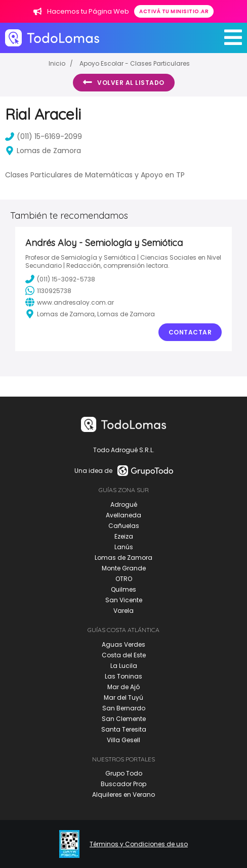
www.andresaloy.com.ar (70, 302)
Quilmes (124, 589)
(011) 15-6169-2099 (44, 136)
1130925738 (48, 291)
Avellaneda (124, 515)
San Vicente (124, 600)
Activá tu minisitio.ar (174, 11)
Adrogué (124, 504)
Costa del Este (124, 655)
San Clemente (124, 719)
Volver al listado (124, 82)
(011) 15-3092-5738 (60, 279)
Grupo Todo (124, 773)
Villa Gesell (124, 740)
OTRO (124, 579)
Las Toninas (124, 676)
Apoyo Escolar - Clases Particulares (135, 63)
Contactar (190, 332)
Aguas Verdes (124, 644)
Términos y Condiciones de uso (139, 844)
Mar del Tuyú (124, 697)
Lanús (124, 547)
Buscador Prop (124, 784)
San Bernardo (124, 708)
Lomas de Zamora (124, 558)
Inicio (57, 63)
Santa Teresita (124, 729)
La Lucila (124, 666)
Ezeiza (124, 536)
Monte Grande (124, 568)
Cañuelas (124, 526)
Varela (124, 611)
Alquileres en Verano (124, 794)
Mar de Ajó (124, 687)
